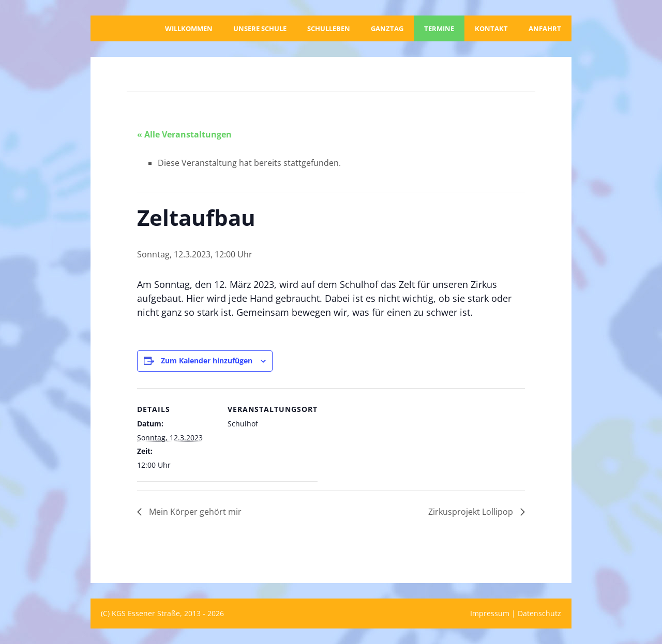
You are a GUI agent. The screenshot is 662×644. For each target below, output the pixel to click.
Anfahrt (545, 28)
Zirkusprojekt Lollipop (472, 512)
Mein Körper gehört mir (194, 512)
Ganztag (387, 28)
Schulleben (329, 28)
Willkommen (189, 28)
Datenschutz (539, 613)
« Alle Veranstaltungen (184, 134)
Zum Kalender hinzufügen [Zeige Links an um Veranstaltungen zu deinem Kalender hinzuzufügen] (207, 361)
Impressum (490, 613)
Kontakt (491, 28)
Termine (439, 28)
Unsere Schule (260, 28)
